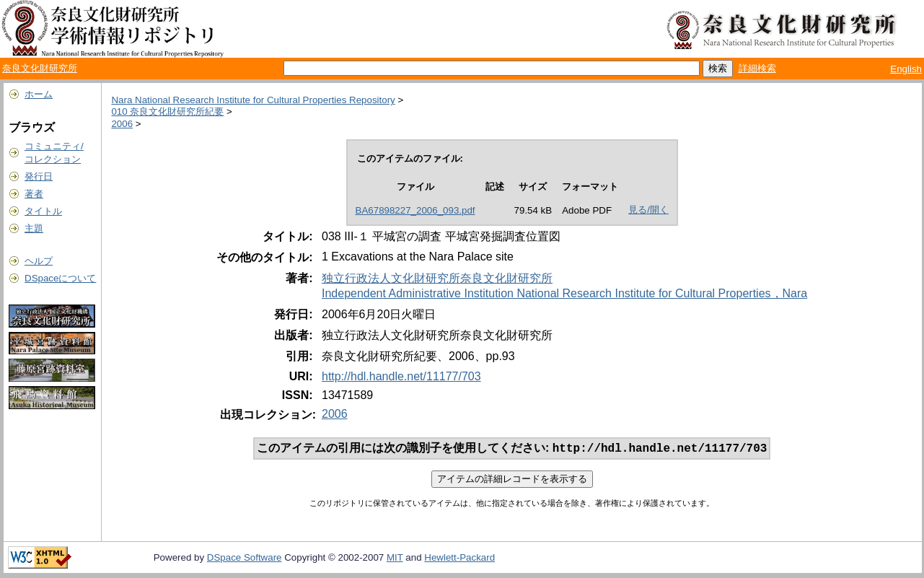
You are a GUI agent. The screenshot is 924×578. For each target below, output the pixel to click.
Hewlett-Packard (459, 559)
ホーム (39, 94)
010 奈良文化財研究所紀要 (167, 111)
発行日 (39, 176)
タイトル (43, 211)
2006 (122, 124)
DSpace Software (245, 559)
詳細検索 (757, 68)
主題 (34, 228)
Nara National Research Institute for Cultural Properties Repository (253, 100)
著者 (34, 194)
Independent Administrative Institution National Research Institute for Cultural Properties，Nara (564, 293)
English (906, 69)
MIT (395, 559)
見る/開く (648, 210)
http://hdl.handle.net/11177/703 (401, 376)
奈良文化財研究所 (40, 68)
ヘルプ (39, 261)
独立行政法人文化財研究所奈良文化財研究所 (437, 278)
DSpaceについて (60, 278)
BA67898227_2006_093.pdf (415, 210)
